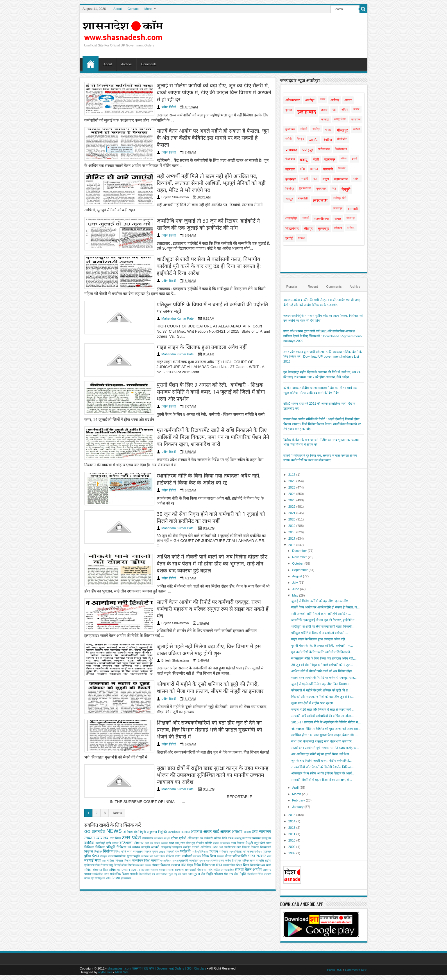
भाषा (269, 829)
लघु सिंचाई (115, 838)
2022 (292, 507)
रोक (98, 838)
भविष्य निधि (240, 829)
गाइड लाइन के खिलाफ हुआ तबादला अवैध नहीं (186, 334)
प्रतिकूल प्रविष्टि (107, 829)
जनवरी (155, 820)
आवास (247, 805)
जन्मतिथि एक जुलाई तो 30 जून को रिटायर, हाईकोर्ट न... (324, 620)
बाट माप (197, 829)
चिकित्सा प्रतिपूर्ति (105, 820)
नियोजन (98, 824)
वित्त (184, 838)
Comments (149, 64)
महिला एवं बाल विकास (119, 833)
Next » (117, 786)
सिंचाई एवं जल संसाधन (156, 847)
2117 (292, 475)
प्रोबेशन (170, 829)
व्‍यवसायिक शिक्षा (233, 838)
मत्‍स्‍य (104, 833)
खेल (188, 816)
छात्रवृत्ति (146, 820)
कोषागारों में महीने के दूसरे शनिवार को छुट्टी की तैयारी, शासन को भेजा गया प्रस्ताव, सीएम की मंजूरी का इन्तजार (202, 665)
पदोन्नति (185, 824)
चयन (269, 816)
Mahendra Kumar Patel (161, 309)
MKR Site (122, 972)
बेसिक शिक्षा (209, 829)
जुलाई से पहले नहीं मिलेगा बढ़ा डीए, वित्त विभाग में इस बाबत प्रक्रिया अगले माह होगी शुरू (200, 626)
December (300, 551)
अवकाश (196, 804)
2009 (292, 847)
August (297, 576)
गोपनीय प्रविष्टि (204, 816)
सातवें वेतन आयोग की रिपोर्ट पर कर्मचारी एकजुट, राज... (324, 678)
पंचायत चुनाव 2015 (154, 824)
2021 (292, 513)
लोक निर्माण (128, 838)
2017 (292, 538)
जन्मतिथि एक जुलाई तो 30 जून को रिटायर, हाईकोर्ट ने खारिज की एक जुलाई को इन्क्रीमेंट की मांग (204, 213)
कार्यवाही (100, 816)
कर (201, 811)
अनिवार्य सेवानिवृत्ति (134, 804)
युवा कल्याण (205, 833)
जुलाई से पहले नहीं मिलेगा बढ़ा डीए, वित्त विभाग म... (322, 684)
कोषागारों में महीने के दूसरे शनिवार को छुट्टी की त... (321, 690)
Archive (127, 64)
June (296, 589)
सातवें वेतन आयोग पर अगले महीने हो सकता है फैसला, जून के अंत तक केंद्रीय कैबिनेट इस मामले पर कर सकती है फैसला (205, 129)
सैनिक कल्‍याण (264, 847)
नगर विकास (243, 820)
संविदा (88, 842)
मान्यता (175, 833)
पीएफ (259, 824)
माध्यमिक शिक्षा (141, 833)
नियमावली (266, 820)
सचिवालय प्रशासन (119, 842)
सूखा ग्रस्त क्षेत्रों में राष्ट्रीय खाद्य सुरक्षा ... (314, 703)
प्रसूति (137, 829)
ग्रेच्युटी (249, 816)
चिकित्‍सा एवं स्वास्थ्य (128, 820)
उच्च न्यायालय (261, 804)
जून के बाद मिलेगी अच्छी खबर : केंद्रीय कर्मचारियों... (321, 761)
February (298, 800)
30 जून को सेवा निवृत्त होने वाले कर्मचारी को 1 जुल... (322, 665)
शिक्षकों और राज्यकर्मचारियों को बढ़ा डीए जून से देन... (322, 697)
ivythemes (106, 972)
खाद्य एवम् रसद (177, 816)
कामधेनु (238, 811)
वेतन (219, 838)
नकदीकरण (230, 820)
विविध (197, 838)
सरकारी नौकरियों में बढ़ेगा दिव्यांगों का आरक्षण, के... (322, 780)
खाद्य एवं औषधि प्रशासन (156, 816)
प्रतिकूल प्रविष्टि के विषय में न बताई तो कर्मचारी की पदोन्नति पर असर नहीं (201, 298)
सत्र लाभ (145, 843)
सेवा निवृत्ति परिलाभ (212, 847)
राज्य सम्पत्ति (257, 833)
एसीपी (183, 811)
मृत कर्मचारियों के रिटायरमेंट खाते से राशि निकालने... (322, 652)
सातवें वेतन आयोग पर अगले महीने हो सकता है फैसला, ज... (325, 607)
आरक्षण (237, 804)
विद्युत (190, 838)
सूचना (197, 846)
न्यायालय (138, 824)
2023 (292, 500)
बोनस (228, 829)
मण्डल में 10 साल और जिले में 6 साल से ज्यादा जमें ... (323, 709)
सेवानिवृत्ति (240, 846)
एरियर (175, 811)
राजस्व (215, 833)
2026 (292, 481)
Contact (133, 9)
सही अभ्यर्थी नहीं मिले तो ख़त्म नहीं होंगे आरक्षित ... (321, 614)
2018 (292, 532)
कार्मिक (89, 816)
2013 (292, 828)
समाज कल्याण (175, 842)
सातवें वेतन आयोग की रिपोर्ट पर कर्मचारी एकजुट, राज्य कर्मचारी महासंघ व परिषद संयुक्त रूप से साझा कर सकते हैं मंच (203, 587)
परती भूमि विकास (200, 824)
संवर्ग (269, 838)
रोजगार (104, 838)
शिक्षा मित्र (255, 838)
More (148, 9)
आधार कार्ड (211, 804)
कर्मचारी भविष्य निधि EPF (219, 811)
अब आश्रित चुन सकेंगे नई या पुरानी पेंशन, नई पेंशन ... (322, 754)
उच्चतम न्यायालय (96, 811)
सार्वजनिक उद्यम (101, 847)
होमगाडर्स (126, 851)
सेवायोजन (252, 847)
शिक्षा (246, 838)
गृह (193, 816)
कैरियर (115, 816)
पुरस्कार (267, 824)
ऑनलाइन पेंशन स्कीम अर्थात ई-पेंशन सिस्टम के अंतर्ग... (323, 773)
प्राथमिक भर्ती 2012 (150, 829)
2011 (292, 834)
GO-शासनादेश (95, 804)
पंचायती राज (172, 824)
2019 (292, 526)
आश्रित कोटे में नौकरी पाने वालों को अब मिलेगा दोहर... (323, 671)
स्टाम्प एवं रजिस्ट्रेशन (95, 851)
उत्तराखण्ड (148, 811)
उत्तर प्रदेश (131, 810)
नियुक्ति (89, 824)
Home (91, 64)
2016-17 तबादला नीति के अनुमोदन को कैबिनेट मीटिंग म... (326, 722)
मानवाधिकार (166, 833)
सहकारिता (229, 843)
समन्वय (162, 843)
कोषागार (139, 816)
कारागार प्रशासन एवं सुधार (257, 811)
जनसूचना (177, 820)
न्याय (130, 824)
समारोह (208, 842)
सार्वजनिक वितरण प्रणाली (124, 847)
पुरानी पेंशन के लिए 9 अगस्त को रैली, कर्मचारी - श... (322, 646)
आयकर (225, 804)
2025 (292, 487)
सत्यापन (136, 842)
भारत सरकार (257, 829)
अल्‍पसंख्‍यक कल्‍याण (179, 805)
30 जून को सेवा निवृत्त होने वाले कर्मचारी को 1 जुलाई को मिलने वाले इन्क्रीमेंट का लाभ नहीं (201, 502)
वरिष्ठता (156, 838)
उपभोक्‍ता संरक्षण (162, 811)
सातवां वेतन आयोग (248, 842)
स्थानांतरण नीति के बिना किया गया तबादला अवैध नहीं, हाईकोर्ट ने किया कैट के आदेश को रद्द (204, 462)
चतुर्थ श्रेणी (260, 816)
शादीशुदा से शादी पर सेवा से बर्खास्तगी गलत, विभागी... (323, 626)
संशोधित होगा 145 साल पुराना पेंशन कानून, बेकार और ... (324, 735)
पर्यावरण (223, 824)
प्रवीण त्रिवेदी (152, 101)
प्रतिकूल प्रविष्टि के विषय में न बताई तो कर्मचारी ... (320, 633)
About (118, 9)
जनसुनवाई (166, 820)
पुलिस (88, 829)
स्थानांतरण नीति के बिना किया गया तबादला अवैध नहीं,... (324, 658)
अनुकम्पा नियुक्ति (157, 804)
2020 (292, 519)
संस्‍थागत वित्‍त (100, 843)
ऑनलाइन (193, 811)
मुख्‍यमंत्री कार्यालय (189, 833)
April (295, 788)
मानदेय (155, 833)
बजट (178, 829)
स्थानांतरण (113, 851)
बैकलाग (220, 829)
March (297, 794)
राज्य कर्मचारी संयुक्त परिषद (234, 833)
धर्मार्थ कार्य (218, 820)
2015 (292, 815)
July (295, 583)
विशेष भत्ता (208, 838)
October (298, 563)
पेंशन (95, 829)
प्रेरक (163, 829)
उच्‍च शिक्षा (115, 811)
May (295, 595)
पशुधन (232, 824)
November (300, 557)
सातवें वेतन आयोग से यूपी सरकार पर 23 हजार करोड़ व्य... (325, 748)
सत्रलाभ (154, 843)
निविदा (117, 824)
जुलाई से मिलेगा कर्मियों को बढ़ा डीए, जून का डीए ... (321, 601)
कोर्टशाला (126, 816)
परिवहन (213, 824)
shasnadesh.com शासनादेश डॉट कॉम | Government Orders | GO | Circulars (158, 969)
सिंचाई (142, 847)
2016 (292, 545)
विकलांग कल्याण (170, 838)
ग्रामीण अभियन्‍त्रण (221, 816)
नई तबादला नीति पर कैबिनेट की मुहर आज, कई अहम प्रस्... (326, 729)
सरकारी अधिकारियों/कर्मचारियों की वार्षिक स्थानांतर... (322, 716)
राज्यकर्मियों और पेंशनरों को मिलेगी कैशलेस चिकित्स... (322, 767)
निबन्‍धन (255, 820)
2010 (292, 840)
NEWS (114, 804)
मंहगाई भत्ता (92, 833)
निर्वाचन (108, 824)
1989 (292, 853)
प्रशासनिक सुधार (123, 829)
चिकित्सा (89, 820)
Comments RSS (356, 970)
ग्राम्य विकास (238, 816)
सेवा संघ (228, 847)
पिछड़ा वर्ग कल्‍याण (246, 824)
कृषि (109, 816)
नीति (124, 824)
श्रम (263, 838)
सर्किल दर (218, 843)
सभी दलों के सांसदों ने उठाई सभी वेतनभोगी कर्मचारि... (323, 741)
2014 (292, 821)
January (298, 807)
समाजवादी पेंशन (194, 843)
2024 (292, 494)
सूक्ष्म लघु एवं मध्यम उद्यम (180, 847)
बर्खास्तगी (187, 829)
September (300, 570)
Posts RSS (334, 970)
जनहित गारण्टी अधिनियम (197, 820)
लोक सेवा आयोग (143, 838)
